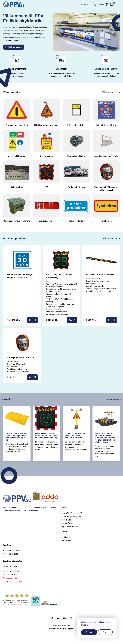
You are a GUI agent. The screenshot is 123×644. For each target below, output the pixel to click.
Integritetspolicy (31, 511)
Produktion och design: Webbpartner (61, 629)
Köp (32, 320)
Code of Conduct (10, 507)
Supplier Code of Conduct (45, 507)
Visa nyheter (114, 399)
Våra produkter (111, 92)
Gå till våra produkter (14, 47)
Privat (105, 632)
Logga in (103, 4)
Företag (89, 632)
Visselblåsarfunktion (12, 511)
